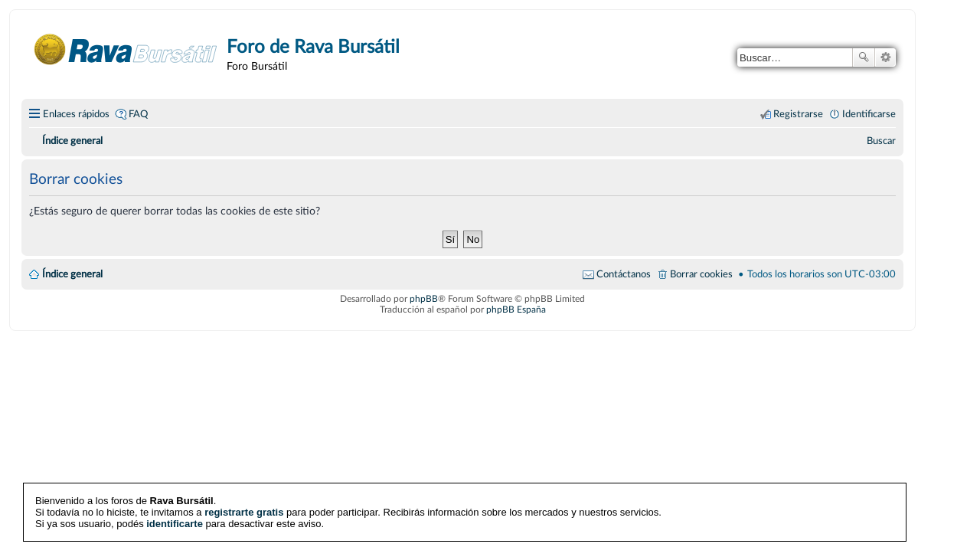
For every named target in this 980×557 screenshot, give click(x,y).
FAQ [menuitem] (138, 114)
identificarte (175, 524)
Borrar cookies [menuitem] (701, 274)
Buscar (864, 57)
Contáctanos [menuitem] (624, 274)
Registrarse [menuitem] (798, 114)
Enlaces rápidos (76, 114)
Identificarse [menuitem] (869, 114)
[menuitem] (881, 141)
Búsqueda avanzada (885, 57)
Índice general (72, 274)
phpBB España (516, 310)
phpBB (424, 299)
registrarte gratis (244, 512)
